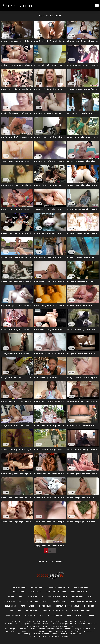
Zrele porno (37, 587)
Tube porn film (35, 596)
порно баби (32, 611)
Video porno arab (81, 611)
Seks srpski (19, 592)
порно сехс (90, 606)
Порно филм (45, 606)
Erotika (91, 615)
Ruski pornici (13, 615)
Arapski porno (74, 615)
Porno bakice (27, 606)
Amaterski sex (15, 596)
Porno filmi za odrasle (55, 611)
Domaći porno (59, 601)
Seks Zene (36, 592)
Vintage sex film (13, 601)
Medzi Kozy (15, 611)
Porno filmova (19, 587)
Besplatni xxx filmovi (67, 606)
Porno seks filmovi (82, 596)
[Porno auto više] (97, 6)
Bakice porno (55, 615)
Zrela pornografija (59, 587)
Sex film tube (81, 587)
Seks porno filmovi (56, 592)
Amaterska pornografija (84, 601)
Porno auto (39, 636)
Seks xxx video (79, 592)
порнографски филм (58, 596)
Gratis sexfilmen (34, 615)
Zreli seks (10, 606)
